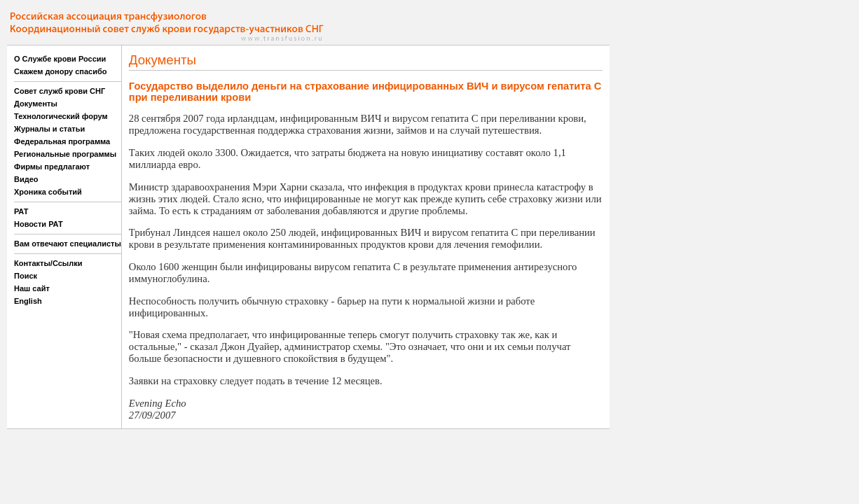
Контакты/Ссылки (48, 263)
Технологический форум (61, 116)
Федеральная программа (62, 141)
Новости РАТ (39, 224)
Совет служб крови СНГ (60, 91)
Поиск (26, 276)
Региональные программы (65, 154)
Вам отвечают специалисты (68, 244)
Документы (36, 104)
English (28, 301)
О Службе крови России (60, 59)
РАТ (21, 211)
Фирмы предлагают (52, 167)
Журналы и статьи (49, 129)
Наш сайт (32, 288)
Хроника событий (48, 192)
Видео (26, 179)
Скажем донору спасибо (60, 71)
